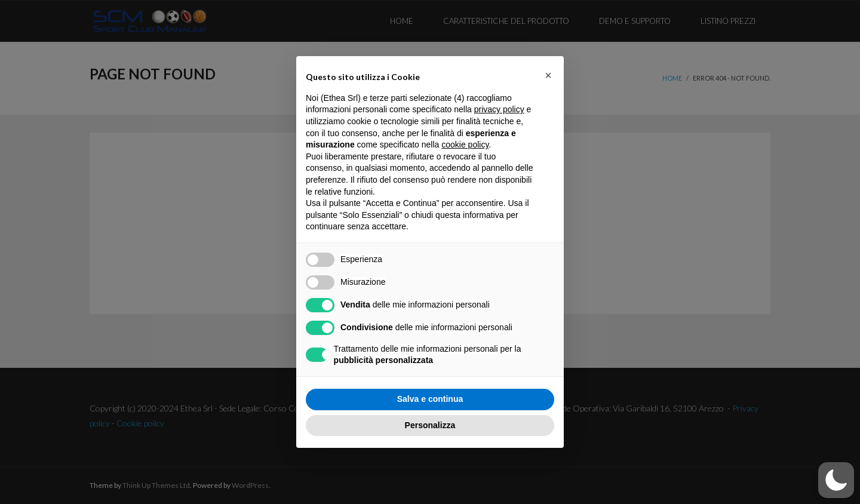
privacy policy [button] (499, 109)
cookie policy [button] (465, 145)
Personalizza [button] (430, 425)
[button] (836, 480)
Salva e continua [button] (430, 399)
